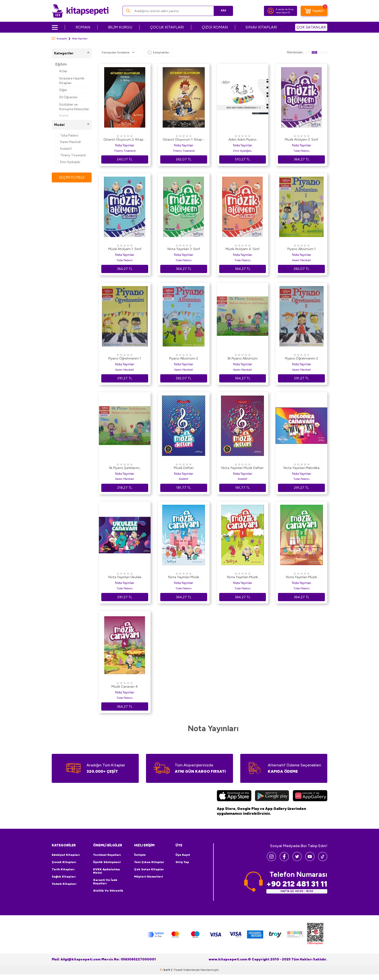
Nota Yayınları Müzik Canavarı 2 (184, 577)
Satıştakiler (159, 52)
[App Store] (234, 796)
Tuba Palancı (67, 135)
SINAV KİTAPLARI (261, 27)
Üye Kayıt (183, 855)
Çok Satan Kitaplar (149, 869)
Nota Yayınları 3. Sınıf (184, 249)
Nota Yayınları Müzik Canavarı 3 (301, 577)
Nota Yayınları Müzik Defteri (242, 468)
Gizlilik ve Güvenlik (108, 891)
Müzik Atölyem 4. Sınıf (242, 249)
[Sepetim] (314, 11)
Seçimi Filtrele (72, 177)
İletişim (140, 855)
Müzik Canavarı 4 (125, 687)
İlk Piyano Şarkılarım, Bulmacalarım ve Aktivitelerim (125, 468)
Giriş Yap (182, 862)
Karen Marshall (68, 142)
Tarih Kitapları (63, 869)
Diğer (63, 90)
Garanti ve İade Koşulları (105, 882)
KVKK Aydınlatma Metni (106, 871)
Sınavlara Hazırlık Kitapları (72, 81)
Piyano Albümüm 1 (302, 249)
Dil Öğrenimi (68, 97)
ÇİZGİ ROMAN (215, 27)
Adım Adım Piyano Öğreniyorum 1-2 (242, 140)
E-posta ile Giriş (285, 9)
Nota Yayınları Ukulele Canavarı (125, 577)
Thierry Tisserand (70, 155)
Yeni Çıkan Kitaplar (149, 862)
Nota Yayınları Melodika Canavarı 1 (302, 468)
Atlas (63, 71)
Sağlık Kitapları (64, 877)
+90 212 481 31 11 (297, 884)
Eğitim (61, 64)
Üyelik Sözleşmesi (107, 862)
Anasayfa (59, 39)
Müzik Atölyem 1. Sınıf (125, 249)
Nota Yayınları (125, 145)
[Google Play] (272, 796)
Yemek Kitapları (64, 884)
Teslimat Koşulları (107, 855)
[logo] (80, 11)
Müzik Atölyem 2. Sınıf (301, 140)
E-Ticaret (177, 970)
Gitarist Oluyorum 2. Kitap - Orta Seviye (125, 140)
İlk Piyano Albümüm (243, 358)
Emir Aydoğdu (68, 162)
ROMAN (83, 27)
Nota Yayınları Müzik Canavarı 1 (242, 577)
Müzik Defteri (184, 468)
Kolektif (64, 149)
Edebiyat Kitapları (66, 855)
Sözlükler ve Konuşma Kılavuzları (74, 107)
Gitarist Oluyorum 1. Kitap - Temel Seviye (184, 140)
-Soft (165, 970)
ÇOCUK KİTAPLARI (167, 27)
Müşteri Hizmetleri (149, 877)
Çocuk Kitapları (64, 862)
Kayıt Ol (286, 12)
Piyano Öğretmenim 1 (125, 358)
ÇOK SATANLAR (311, 27)
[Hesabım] (271, 11)
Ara (222, 11)
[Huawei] (310, 796)
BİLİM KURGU (120, 27)
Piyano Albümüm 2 (184, 358)
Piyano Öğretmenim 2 (302, 358)
